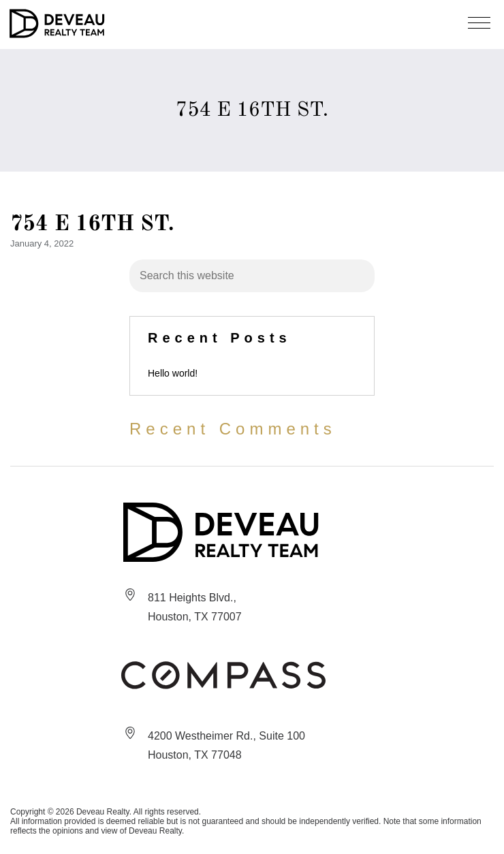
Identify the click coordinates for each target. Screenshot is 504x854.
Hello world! (173, 373)
